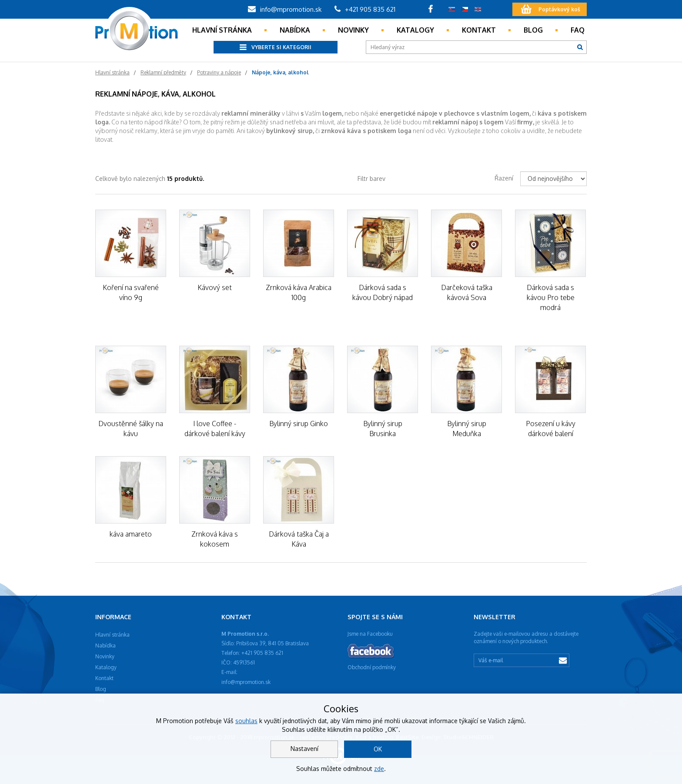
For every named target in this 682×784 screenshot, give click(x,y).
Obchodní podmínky (372, 667)
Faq (578, 30)
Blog (533, 30)
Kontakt (479, 30)
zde (379, 769)
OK (378, 749)
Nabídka (295, 30)
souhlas (246, 721)
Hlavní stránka (222, 30)
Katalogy (415, 30)
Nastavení (304, 749)
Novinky (353, 30)
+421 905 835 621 (365, 9)
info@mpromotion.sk (285, 9)
